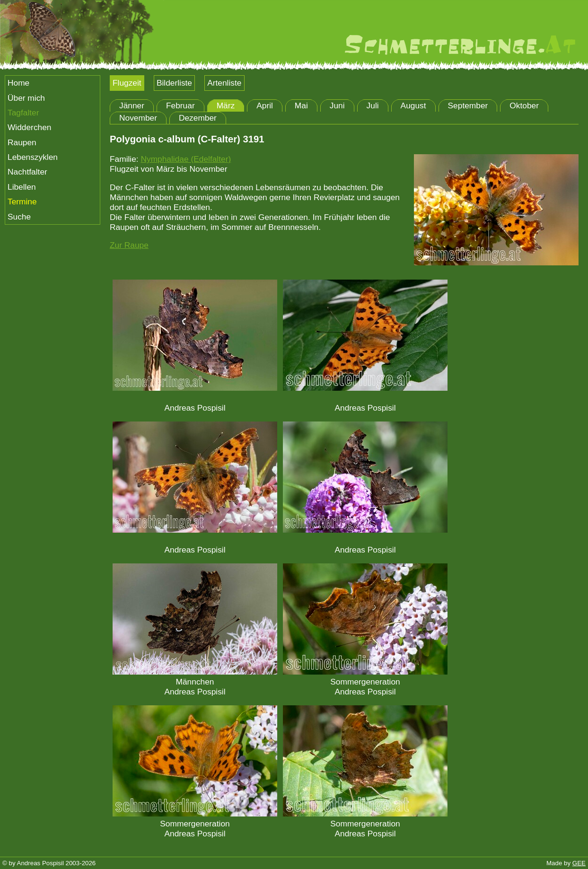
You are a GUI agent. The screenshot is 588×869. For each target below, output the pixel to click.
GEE (579, 863)
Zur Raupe (129, 245)
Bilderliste (174, 83)
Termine (22, 202)
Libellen (22, 187)
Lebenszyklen (33, 157)
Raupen (22, 142)
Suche (19, 217)
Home (18, 83)
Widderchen (29, 127)
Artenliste (224, 83)
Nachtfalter (27, 172)
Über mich (26, 98)
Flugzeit (127, 83)
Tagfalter (23, 113)
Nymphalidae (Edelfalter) (186, 159)
